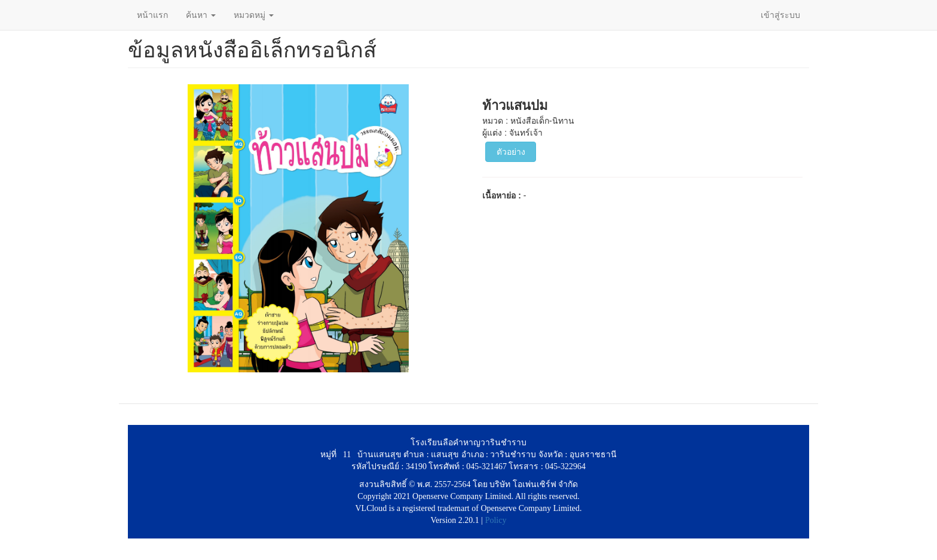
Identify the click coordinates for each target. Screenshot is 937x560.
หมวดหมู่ (254, 15)
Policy (496, 520)
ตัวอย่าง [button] (511, 152)
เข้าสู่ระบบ (780, 15)
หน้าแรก (152, 15)
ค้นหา (201, 15)
